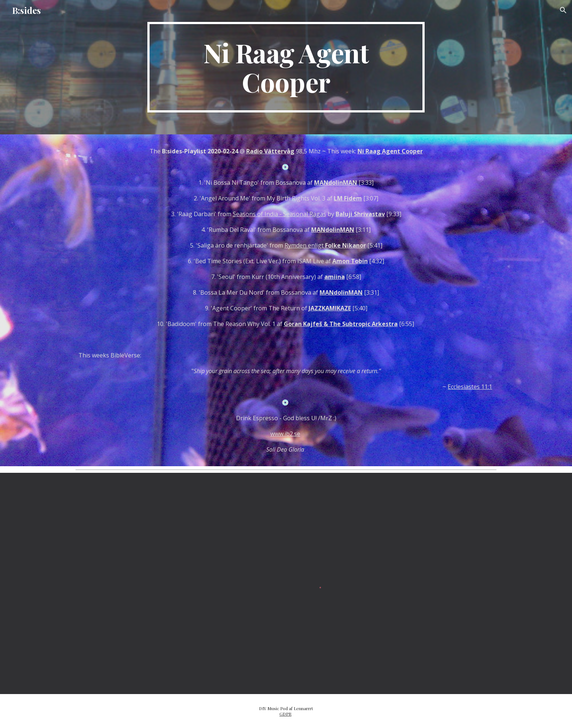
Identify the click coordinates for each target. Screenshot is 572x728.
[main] (286, 67)
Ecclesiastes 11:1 (470, 387)
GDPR (285, 714)
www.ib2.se (285, 434)
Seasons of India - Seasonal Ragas (279, 214)
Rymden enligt (325, 245)
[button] (563, 10)
